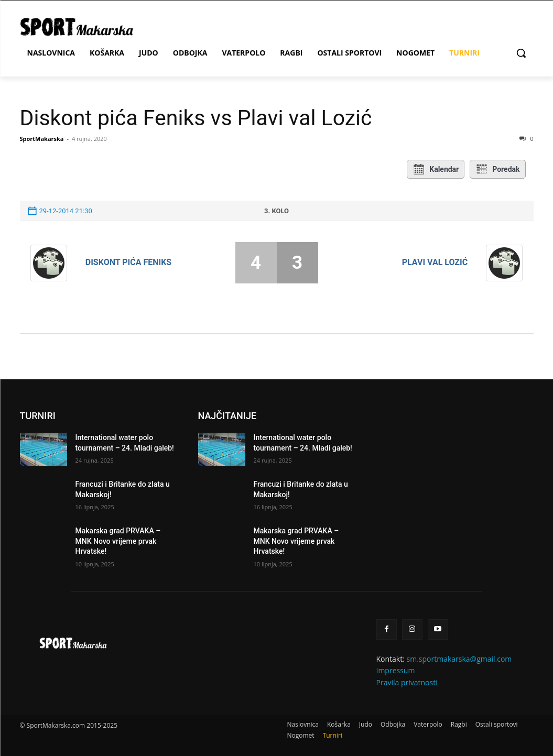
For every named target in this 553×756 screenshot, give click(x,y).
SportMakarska (42, 139)
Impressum (396, 670)
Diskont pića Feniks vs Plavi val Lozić (196, 118)
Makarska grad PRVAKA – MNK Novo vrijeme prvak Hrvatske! (118, 541)
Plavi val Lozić (435, 262)
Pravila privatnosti (407, 682)
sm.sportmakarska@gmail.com (459, 659)
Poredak (497, 169)
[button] (521, 53)
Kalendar (436, 169)
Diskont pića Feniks (128, 262)
